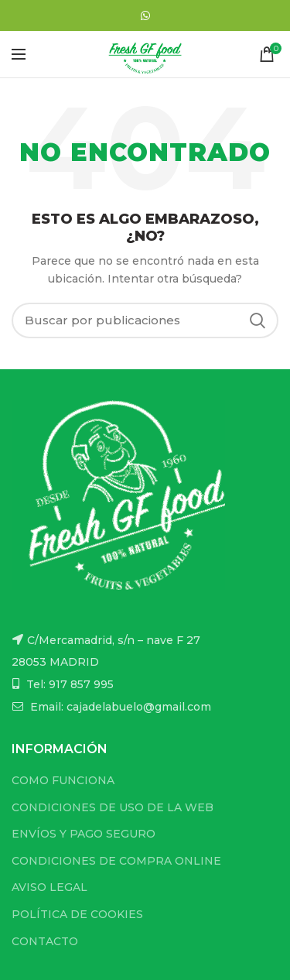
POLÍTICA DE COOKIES (77, 914)
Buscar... (258, 320)
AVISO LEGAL (49, 887)
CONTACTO (45, 941)
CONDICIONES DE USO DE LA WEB (113, 807)
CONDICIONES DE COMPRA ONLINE (116, 861)
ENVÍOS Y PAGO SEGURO (84, 834)
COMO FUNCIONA (63, 780)
